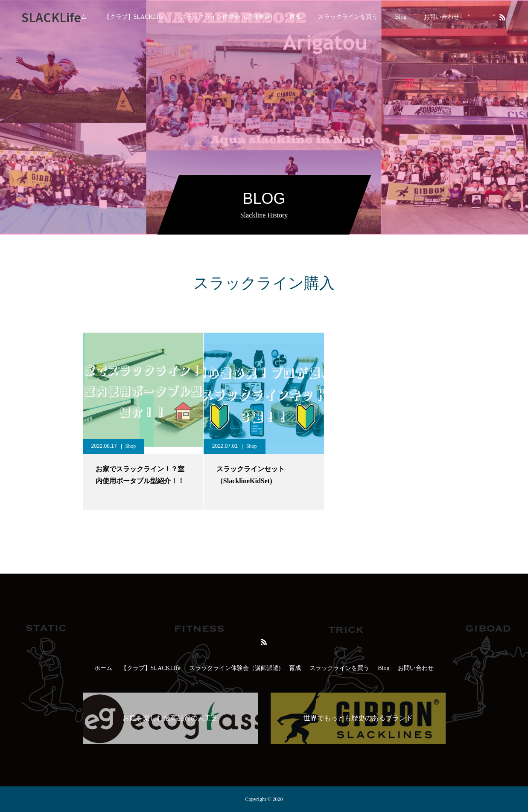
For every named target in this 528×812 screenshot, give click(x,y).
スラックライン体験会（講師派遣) (226, 17)
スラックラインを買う (348, 17)
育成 (295, 17)
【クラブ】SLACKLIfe (134, 17)
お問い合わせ (441, 17)
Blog (401, 17)
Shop (131, 446)
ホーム (103, 668)
